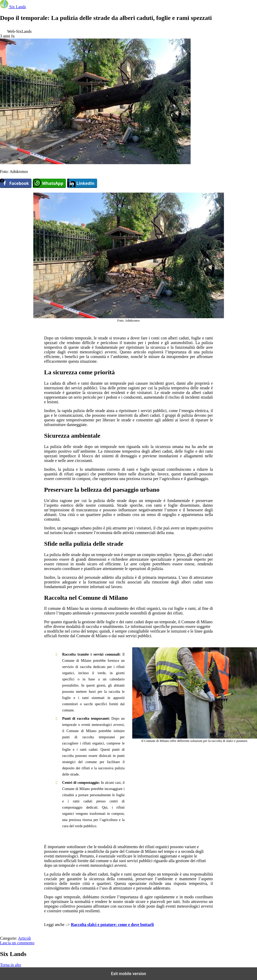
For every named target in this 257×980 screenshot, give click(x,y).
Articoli (25, 938)
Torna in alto (11, 965)
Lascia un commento (17, 943)
